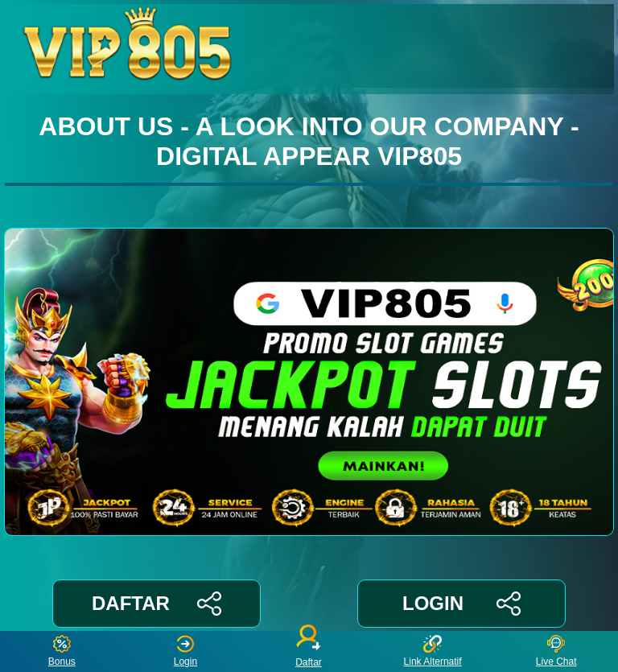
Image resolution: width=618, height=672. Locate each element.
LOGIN (461, 604)
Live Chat (556, 651)
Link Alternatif (433, 651)
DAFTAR (157, 604)
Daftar (309, 651)
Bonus (62, 651)
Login (185, 651)
